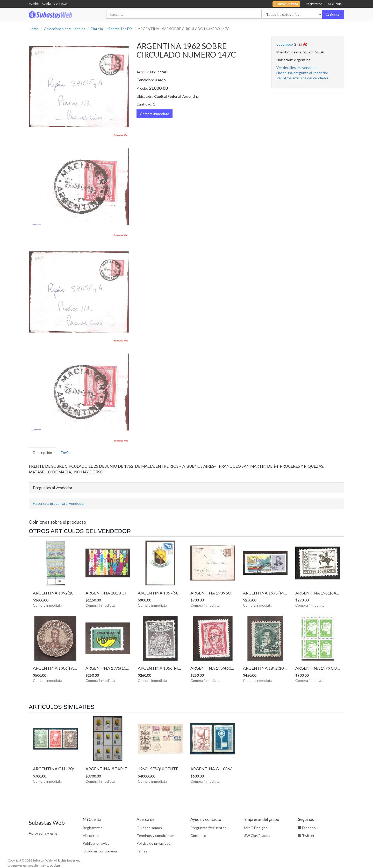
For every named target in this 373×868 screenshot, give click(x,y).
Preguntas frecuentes (208, 828)
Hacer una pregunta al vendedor (302, 73)
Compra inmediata (155, 114)
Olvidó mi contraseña (100, 851)
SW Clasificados (257, 835)
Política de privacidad (153, 843)
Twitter (306, 835)
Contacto (60, 3)
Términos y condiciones (156, 835)
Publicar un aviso (96, 843)
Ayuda (46, 3)
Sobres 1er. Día (120, 29)
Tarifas (142, 851)
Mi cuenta (335, 4)
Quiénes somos (149, 828)
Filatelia (97, 29)
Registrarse (314, 4)
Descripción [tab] (42, 453)
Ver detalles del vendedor (297, 68)
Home (34, 29)
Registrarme (93, 828)
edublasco (285, 44)
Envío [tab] (65, 453)
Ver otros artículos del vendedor (302, 78)
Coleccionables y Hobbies (64, 29)
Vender (34, 3)
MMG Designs (256, 828)
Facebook (308, 828)
